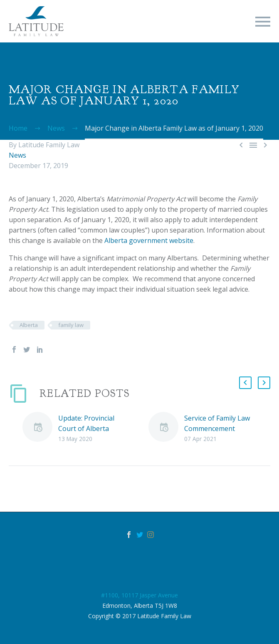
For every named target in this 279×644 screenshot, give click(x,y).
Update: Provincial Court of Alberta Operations (86, 429)
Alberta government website (149, 240)
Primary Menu (263, 22)
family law (71, 325)
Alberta (29, 325)
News (17, 155)
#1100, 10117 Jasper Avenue (139, 595)
